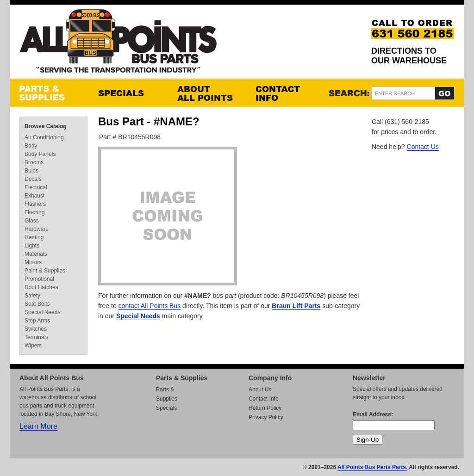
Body (31, 146)
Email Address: (373, 414)
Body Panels (40, 154)
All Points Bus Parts (118, 44)
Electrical (36, 187)
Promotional (39, 279)
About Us (260, 389)
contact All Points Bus (150, 306)
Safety (32, 296)
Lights (32, 246)
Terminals (36, 337)
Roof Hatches (41, 287)
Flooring (34, 212)
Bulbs (31, 171)
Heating (34, 237)
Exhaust (34, 196)
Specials (128, 93)
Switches (36, 329)
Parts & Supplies (50, 93)
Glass (32, 221)
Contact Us (423, 147)
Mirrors (33, 262)
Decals (33, 179)
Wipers (33, 346)
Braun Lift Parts (296, 306)
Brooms (34, 162)
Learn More (38, 426)
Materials (36, 254)
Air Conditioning (44, 137)
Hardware (37, 229)
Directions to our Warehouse (409, 56)
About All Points (207, 93)
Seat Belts (37, 304)
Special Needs (138, 316)
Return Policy (265, 408)
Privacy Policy (266, 417)
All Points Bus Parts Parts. (372, 467)
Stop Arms (37, 321)
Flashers (35, 204)
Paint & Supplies (45, 271)
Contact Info (286, 93)
